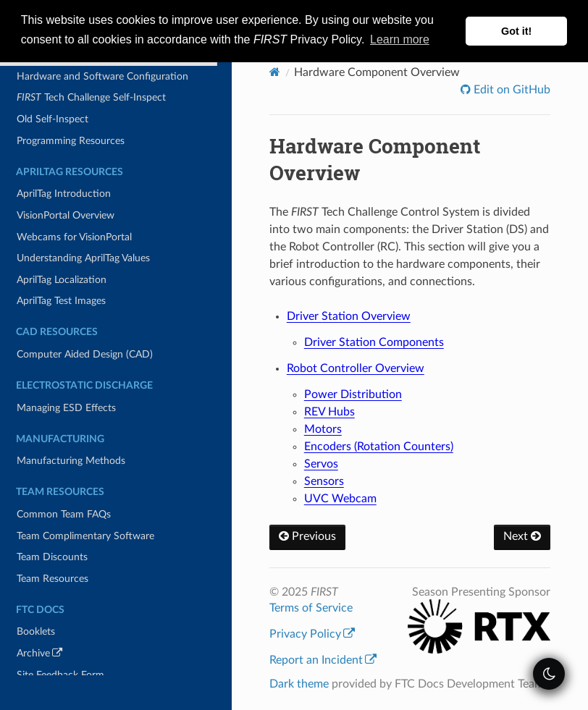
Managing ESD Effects (66, 408)
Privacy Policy (312, 634)
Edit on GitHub (511, 90)
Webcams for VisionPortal (74, 237)
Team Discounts (52, 557)
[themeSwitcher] (549, 674)
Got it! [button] (516, 31)
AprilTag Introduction (64, 194)
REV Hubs (329, 412)
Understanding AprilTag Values (83, 258)
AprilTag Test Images (61, 301)
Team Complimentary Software (85, 536)
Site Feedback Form (60, 675)
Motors (323, 429)
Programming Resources (71, 141)
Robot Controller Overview (356, 368)
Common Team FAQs (64, 514)
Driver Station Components (374, 342)
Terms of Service (311, 608)
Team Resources (52, 579)
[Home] (275, 72)
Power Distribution (353, 394)
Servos (321, 464)
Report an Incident (323, 660)
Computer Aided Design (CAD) (85, 354)
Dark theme (299, 684)
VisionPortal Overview (66, 215)
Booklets (36, 631)
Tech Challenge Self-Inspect (91, 97)
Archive (60, 655)
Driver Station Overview (349, 316)
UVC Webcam (340, 499)
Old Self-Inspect (52, 119)
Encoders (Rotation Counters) (379, 447)
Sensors (324, 481)
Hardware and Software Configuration (102, 76)
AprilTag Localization (62, 280)
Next (522, 536)
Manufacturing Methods (71, 461)
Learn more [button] (400, 39)
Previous (307, 536)
